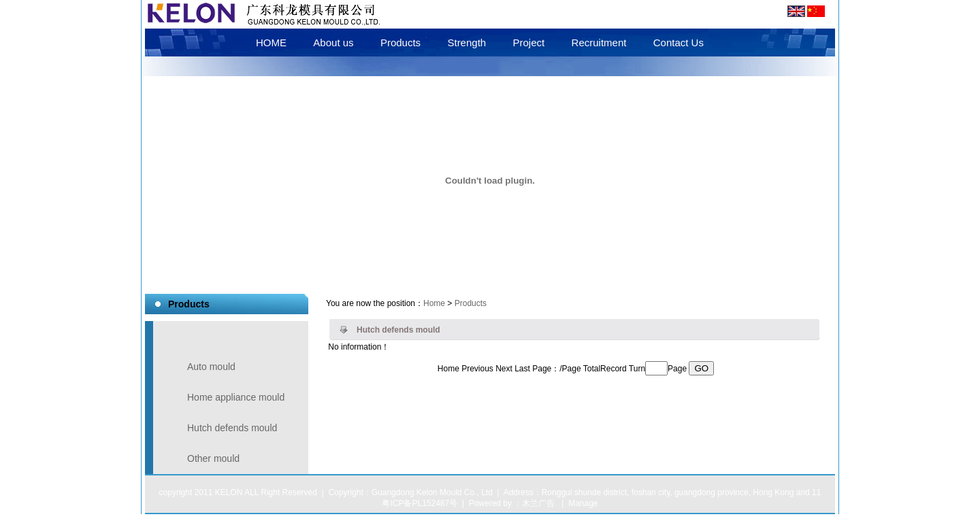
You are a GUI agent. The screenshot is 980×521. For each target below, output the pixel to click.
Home (434, 303)
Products (401, 43)
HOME (271, 43)
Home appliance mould (236, 397)
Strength (467, 43)
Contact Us (679, 43)
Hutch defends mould (232, 428)
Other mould (213, 458)
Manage (583, 503)
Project (529, 43)
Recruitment (599, 43)
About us (333, 43)
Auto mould (211, 367)
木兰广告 (538, 503)
